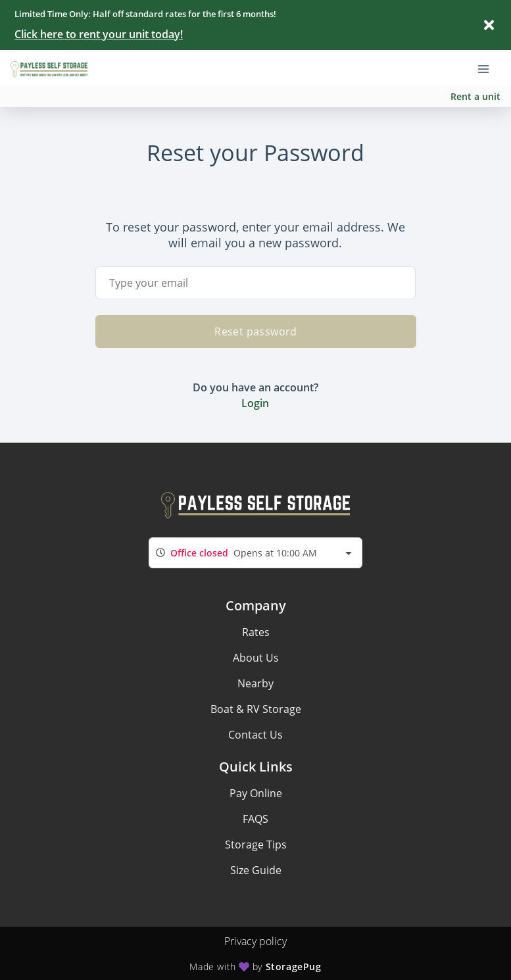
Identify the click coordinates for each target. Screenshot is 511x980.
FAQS (256, 819)
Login (255, 403)
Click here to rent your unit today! (99, 34)
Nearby (256, 683)
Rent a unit (475, 96)
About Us (256, 658)
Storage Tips (256, 845)
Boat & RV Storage (256, 709)
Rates (256, 632)
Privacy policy (256, 941)
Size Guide (256, 870)
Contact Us (256, 735)
